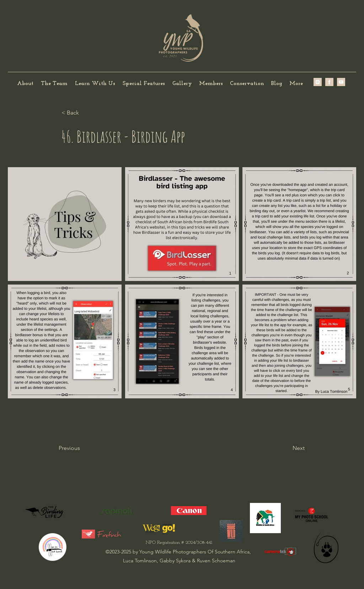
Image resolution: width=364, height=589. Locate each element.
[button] (54, 84)
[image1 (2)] (329, 82)
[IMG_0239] (341, 82)
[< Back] (85, 113)
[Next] (287, 448)
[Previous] (82, 448)
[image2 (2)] (318, 82)
